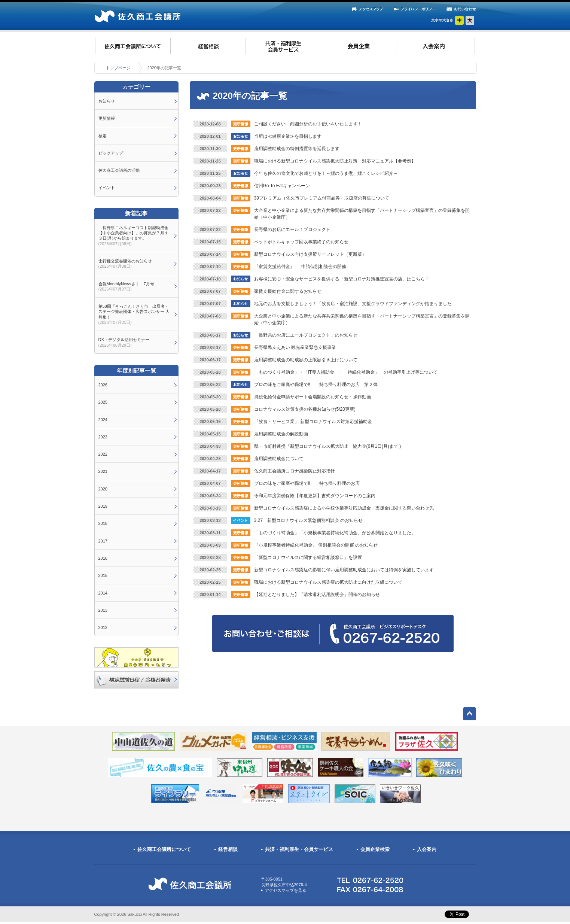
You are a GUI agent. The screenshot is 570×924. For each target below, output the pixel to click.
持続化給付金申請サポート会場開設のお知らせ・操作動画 (313, 397)
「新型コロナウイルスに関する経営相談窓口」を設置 (308, 557)
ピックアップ (111, 153)
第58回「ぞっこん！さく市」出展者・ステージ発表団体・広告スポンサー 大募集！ (134, 314)
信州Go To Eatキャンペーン (282, 186)
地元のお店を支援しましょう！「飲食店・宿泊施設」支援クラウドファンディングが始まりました (353, 304)
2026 (103, 385)
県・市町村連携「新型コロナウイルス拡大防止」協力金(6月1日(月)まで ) (328, 446)
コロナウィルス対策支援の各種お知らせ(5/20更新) (305, 409)
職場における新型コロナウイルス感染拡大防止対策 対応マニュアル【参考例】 (335, 161)
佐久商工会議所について (164, 849)
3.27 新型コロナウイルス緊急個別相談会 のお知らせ (309, 520)
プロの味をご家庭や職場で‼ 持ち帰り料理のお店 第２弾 (316, 385)
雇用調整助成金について (279, 459)
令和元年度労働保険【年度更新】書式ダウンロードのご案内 (315, 496)
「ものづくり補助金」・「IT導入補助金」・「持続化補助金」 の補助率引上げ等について (346, 372)
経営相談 (228, 849)
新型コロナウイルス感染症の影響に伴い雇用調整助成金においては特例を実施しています (344, 570)
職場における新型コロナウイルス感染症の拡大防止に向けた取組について (328, 582)
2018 (103, 523)
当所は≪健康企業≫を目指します (288, 136)
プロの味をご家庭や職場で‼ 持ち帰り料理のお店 (307, 483)
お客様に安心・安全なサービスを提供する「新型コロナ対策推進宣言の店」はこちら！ (342, 279)
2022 (103, 454)
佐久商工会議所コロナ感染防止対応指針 (295, 471)
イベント (107, 188)
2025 (103, 402)
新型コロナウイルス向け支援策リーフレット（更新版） (310, 254)
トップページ (118, 68)
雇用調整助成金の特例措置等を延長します (297, 149)
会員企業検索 (375, 849)
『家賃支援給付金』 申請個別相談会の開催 (300, 267)
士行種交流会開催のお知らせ (125, 264)
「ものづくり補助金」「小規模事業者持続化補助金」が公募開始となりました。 (335, 533)
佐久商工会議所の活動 (119, 170)
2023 (103, 437)
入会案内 (427, 849)
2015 (103, 575)
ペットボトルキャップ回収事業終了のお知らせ (301, 242)
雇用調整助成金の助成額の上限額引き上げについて (306, 360)
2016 (103, 558)
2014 (103, 593)
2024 (103, 420)
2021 (103, 471)
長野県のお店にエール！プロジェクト (292, 230)
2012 (103, 627)
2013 (103, 610)
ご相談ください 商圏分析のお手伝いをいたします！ (308, 124)
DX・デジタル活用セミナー (124, 342)
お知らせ (107, 101)
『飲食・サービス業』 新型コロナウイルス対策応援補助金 (313, 422)
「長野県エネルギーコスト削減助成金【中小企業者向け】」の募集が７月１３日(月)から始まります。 (133, 236)
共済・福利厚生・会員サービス (299, 849)
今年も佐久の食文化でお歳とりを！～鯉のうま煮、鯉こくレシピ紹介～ (326, 173)
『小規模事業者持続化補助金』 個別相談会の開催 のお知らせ (316, 545)
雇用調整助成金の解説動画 (281, 434)
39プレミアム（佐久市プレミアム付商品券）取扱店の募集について (322, 198)
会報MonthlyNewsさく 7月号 (126, 286)
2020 (103, 489)
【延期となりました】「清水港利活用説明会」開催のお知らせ (317, 595)
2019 (103, 506)
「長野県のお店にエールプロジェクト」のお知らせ (306, 335)
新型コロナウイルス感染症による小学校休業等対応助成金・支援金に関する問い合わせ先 (344, 508)
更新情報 (107, 118)
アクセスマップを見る (286, 890)
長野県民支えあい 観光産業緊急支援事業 (295, 347)
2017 (103, 541)
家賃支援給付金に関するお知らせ (288, 291)
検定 (103, 136)
